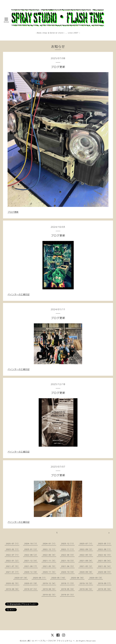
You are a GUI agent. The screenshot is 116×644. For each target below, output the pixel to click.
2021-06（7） (31, 566)
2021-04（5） (68, 566)
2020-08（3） (105, 572)
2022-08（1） (105, 549)
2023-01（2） (31, 549)
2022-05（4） (49, 555)
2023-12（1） (68, 543)
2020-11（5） (49, 572)
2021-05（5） (49, 566)
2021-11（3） (49, 561)
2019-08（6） (13, 589)
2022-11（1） (68, 549)
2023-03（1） (105, 543)
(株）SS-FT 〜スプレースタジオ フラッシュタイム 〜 (51, 641)
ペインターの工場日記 (19, 294)
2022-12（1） (49, 549)
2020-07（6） (21, 578)
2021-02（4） (105, 566)
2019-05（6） (68, 589)
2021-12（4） (31, 561)
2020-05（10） (59, 578)
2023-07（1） (86, 543)
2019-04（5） (86, 589)
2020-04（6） (78, 578)
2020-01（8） (31, 583)
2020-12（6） (31, 572)
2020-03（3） (96, 578)
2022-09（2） (86, 549)
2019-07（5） (31, 589)
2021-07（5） (13, 566)
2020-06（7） (40, 578)
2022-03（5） (86, 555)
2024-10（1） (31, 543)
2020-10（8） (68, 572)
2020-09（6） (86, 572)
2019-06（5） (49, 589)
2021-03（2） (86, 566)
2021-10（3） (68, 561)
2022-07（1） (13, 555)
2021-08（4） (105, 561)
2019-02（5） (49, 595)
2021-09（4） (86, 561)
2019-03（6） (105, 589)
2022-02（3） (105, 555)
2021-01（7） (13, 572)
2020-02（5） (13, 583)
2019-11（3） (68, 583)
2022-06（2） (31, 555)
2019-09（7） (105, 583)
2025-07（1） (13, 543)
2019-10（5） (86, 583)
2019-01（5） (68, 595)
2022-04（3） (68, 555)
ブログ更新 (13, 212)
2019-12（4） (49, 583)
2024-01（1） (49, 543)
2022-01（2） (13, 561)
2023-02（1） (13, 549)
